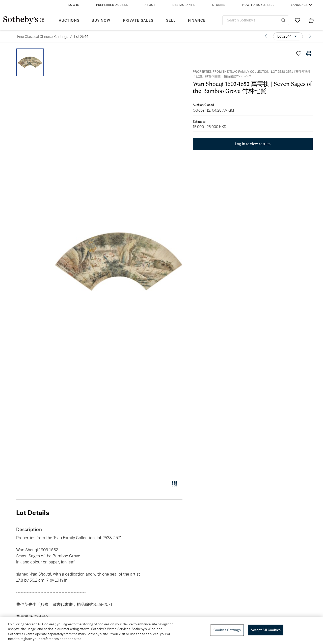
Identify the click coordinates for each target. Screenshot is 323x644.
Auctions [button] (69, 21)
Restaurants (184, 5)
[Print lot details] (309, 54)
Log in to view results (253, 144)
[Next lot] (310, 36)
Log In (74, 5)
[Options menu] (288, 36)
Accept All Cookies (265, 630)
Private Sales (138, 21)
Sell (171, 21)
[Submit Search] (283, 20)
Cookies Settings (227, 630)
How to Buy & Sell (258, 5)
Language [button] (299, 5)
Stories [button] (219, 5)
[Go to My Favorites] (298, 20)
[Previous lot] (266, 36)
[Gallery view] (174, 484)
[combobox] (256, 20)
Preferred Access (112, 5)
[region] (161, 630)
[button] (119, 262)
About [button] (150, 5)
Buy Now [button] (101, 21)
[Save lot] (299, 54)
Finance (197, 21)
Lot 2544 (81, 37)
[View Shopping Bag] (311, 20)
